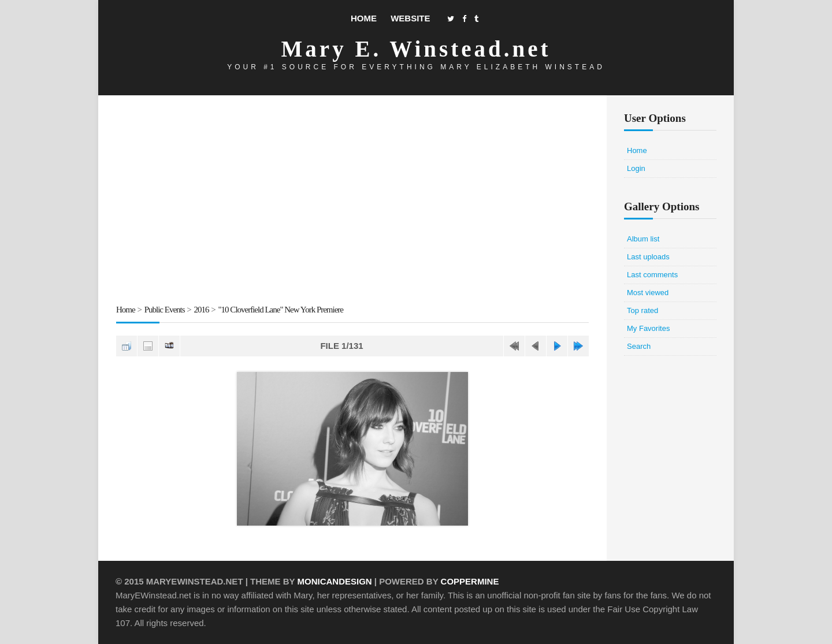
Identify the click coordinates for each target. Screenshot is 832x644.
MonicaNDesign (334, 581)
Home (364, 18)
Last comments (652, 275)
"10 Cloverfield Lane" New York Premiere (281, 310)
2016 (202, 310)
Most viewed (648, 293)
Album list (643, 239)
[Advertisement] (352, 202)
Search (639, 346)
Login (636, 168)
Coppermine (470, 581)
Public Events (165, 310)
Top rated (642, 310)
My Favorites (648, 328)
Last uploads (648, 257)
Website (410, 18)
